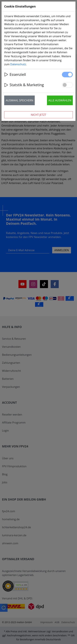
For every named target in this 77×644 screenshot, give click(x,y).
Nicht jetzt (38, 115)
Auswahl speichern (19, 100)
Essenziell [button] (15, 74)
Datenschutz (18, 64)
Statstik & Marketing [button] (24, 85)
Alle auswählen (60, 100)
